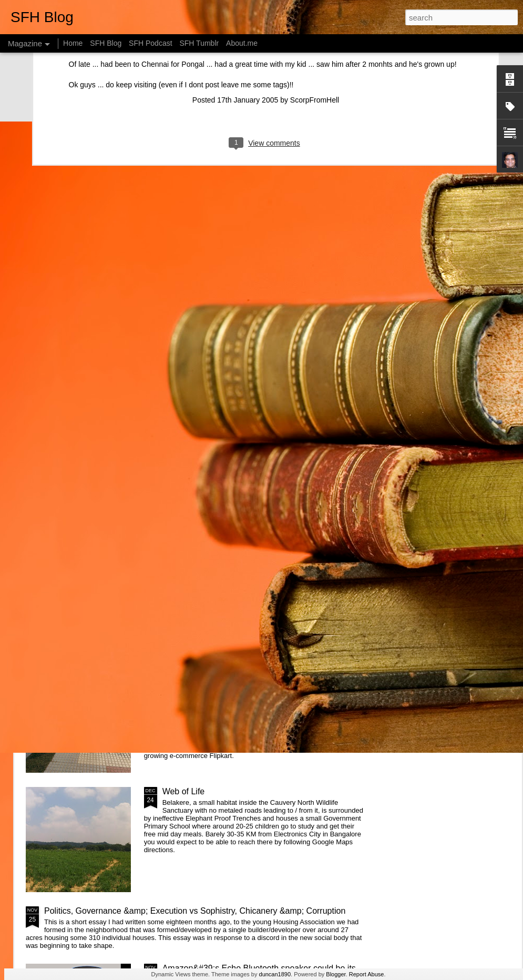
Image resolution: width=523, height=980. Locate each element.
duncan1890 (275, 974)
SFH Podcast (150, 43)
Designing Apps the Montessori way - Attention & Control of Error (457, 358)
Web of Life (184, 791)
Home (73, 43)
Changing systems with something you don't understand (88, 354)
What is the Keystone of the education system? (250, 433)
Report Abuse (367, 974)
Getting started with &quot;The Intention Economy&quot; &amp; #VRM (237, 557)
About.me (242, 43)
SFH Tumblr (199, 43)
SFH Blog (106, 43)
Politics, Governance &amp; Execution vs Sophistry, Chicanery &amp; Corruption (195, 911)
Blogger (336, 974)
